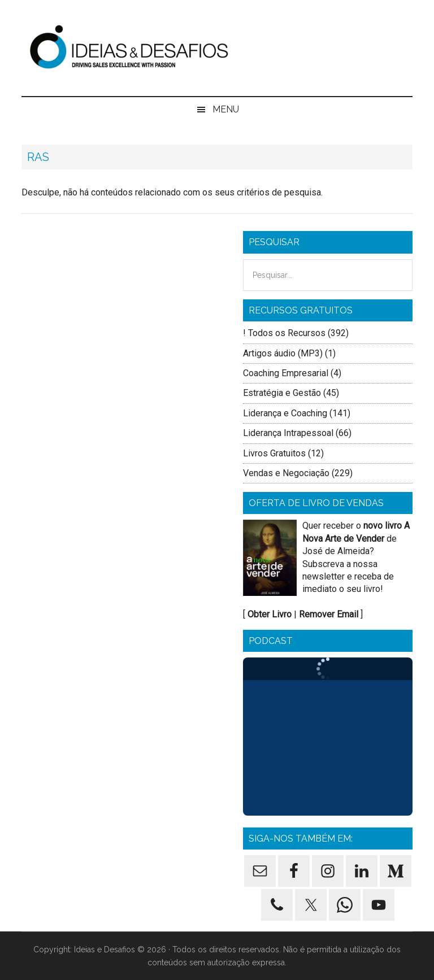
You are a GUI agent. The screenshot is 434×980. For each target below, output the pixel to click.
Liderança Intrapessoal (288, 433)
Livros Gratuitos (274, 453)
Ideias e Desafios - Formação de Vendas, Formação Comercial (217, 48)
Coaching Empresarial (286, 373)
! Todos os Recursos (284, 333)
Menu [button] (226, 109)
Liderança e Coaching (285, 413)
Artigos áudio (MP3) (283, 353)
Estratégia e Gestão (282, 393)
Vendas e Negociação (286, 473)
